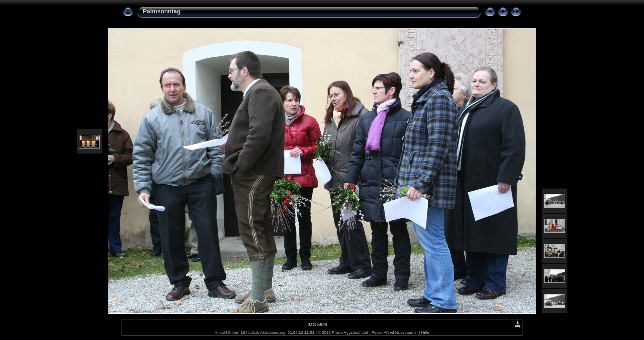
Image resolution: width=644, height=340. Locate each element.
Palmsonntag (162, 11)
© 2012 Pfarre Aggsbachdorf (343, 332)
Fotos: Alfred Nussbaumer (395, 332)
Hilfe (425, 332)
